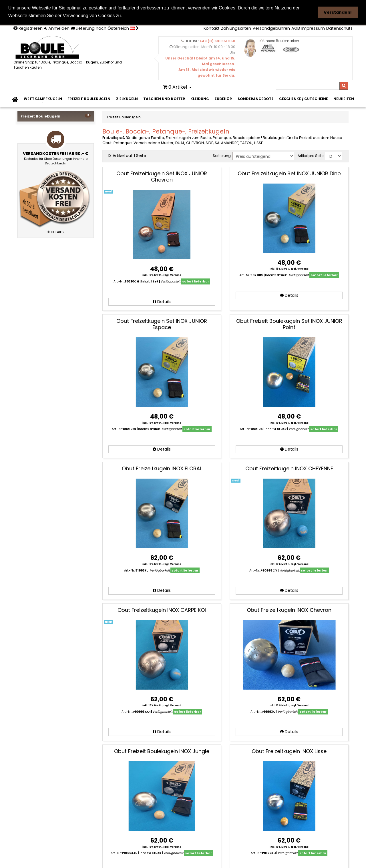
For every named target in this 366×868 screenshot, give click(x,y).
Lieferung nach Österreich (105, 28)
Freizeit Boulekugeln (89, 98)
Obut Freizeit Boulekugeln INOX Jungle (162, 751)
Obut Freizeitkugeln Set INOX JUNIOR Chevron (162, 176)
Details (162, 301)
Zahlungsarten (236, 28)
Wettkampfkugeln (43, 98)
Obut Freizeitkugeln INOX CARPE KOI (162, 609)
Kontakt (212, 28)
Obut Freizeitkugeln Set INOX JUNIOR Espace (162, 323)
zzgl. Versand (172, 275)
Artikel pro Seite (311, 155)
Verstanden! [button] (338, 12)
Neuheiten (344, 98)
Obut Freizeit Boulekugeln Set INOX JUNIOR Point (289, 323)
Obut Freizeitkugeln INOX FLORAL (162, 468)
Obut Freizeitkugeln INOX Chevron (289, 609)
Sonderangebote (256, 98)
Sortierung (222, 155)
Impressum (313, 28)
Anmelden (57, 28)
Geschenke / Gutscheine (304, 98)
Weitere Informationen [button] (150, 16)
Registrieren (28, 28)
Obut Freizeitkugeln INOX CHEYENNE (289, 468)
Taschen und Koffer (164, 98)
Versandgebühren (271, 28)
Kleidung (200, 98)
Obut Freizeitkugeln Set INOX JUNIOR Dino (289, 173)
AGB (296, 28)
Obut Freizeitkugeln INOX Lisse (289, 751)
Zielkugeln (127, 98)
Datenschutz (339, 28)
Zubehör (223, 98)
